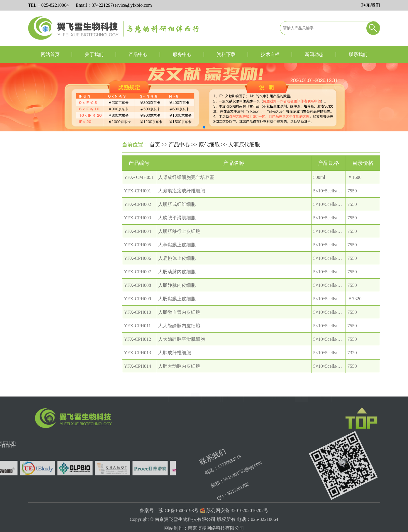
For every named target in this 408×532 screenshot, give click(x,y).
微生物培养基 (43, 340)
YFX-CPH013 (138, 363)
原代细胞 (209, 145)
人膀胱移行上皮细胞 (179, 241)
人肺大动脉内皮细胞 (179, 376)
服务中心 (182, 54)
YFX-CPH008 (138, 295)
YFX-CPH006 (138, 268)
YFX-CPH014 (138, 376)
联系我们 (371, 5)
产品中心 (138, 54)
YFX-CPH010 (138, 322)
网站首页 (50, 54)
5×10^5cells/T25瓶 (331, 201)
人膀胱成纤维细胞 (177, 214)
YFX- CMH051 (139, 187)
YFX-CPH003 (138, 228)
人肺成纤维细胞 (175, 363)
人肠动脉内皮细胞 (177, 282)
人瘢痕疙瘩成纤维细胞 (182, 201)
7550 (352, 201)
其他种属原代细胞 (58, 232)
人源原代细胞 (53, 192)
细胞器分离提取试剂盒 (54, 355)
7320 (352, 363)
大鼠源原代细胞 (55, 218)
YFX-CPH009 (138, 309)
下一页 (254, 396)
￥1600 (355, 187)
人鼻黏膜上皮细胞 (177, 255)
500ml (319, 187)
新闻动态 (314, 54)
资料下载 (226, 54)
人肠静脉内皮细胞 (177, 295)
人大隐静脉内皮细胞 (179, 336)
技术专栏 (270, 54)
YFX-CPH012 (138, 349)
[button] (204, 127)
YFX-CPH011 (138, 336)
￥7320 (355, 309)
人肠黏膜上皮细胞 (177, 309)
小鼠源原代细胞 (55, 205)
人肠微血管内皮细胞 (179, 322)
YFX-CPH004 (138, 241)
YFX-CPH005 (138, 255)
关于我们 (94, 54)
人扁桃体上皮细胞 (177, 268)
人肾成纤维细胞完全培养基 (186, 187)
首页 (155, 145)
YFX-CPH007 (138, 282)
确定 (324, 396)
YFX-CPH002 (138, 214)
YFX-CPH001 (138, 201)
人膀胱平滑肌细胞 (177, 228)
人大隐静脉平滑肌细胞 (182, 349)
